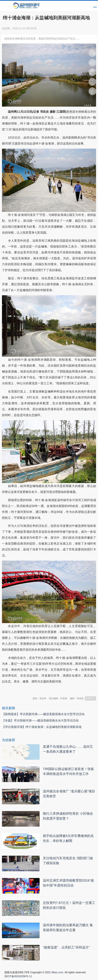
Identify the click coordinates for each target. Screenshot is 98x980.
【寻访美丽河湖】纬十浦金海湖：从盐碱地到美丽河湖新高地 (42, 727)
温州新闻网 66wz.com (31, 690)
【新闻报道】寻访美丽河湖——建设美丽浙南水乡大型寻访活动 (43, 714)
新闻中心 (90, 698)
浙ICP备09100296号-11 (18, 976)
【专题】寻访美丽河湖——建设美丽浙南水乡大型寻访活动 (40, 721)
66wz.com (57, 972)
